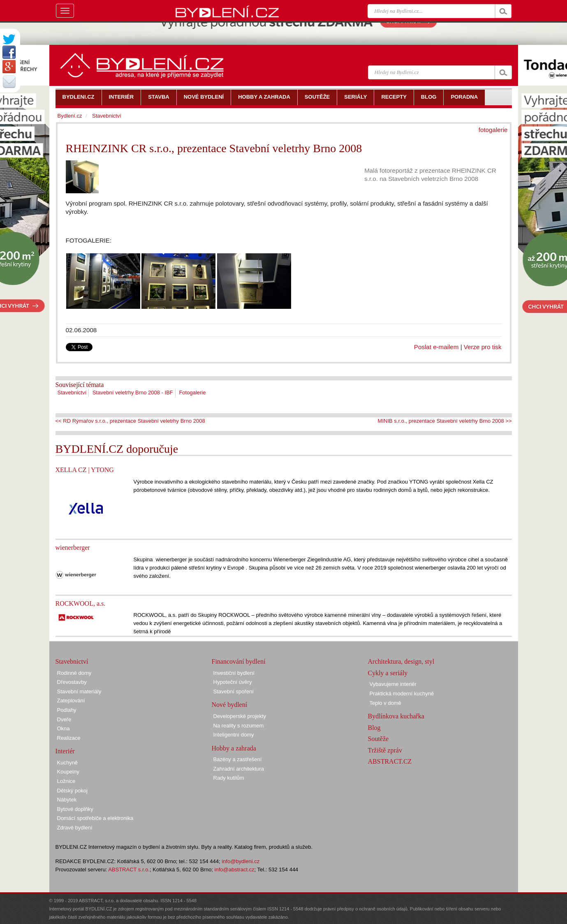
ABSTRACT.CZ (390, 761)
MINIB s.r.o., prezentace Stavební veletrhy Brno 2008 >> (445, 421)
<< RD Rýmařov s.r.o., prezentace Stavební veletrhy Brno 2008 (130, 421)
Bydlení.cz (70, 116)
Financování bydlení (239, 661)
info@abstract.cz (235, 870)
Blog (374, 728)
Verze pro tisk (483, 347)
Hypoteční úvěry (233, 682)
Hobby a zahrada (234, 748)
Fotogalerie (192, 393)
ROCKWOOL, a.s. (81, 603)
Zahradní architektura (239, 769)
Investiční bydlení (234, 673)
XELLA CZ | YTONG (85, 470)
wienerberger (73, 548)
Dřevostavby (72, 682)
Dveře (64, 719)
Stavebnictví (72, 393)
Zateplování (71, 701)
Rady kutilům (229, 778)
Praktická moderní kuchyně (402, 694)
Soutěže (378, 739)
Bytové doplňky (75, 809)
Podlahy (67, 710)
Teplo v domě (385, 703)
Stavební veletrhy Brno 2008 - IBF (133, 393)
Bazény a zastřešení (238, 759)
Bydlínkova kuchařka (396, 716)
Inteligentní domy (234, 735)
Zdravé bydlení (75, 828)
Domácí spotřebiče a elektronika (95, 818)
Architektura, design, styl (401, 661)
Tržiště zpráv (385, 750)
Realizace (69, 738)
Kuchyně (68, 763)
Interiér (65, 751)
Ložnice (66, 781)
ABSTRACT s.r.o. (129, 870)
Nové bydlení (230, 705)
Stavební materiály (79, 691)
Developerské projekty (240, 716)
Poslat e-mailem (436, 347)
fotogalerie (493, 130)
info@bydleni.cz (241, 861)
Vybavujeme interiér (393, 684)
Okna (64, 728)
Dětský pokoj (72, 791)
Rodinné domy (74, 673)
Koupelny (68, 772)
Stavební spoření (234, 691)
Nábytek (67, 800)
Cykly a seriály (388, 673)
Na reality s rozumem (239, 726)
